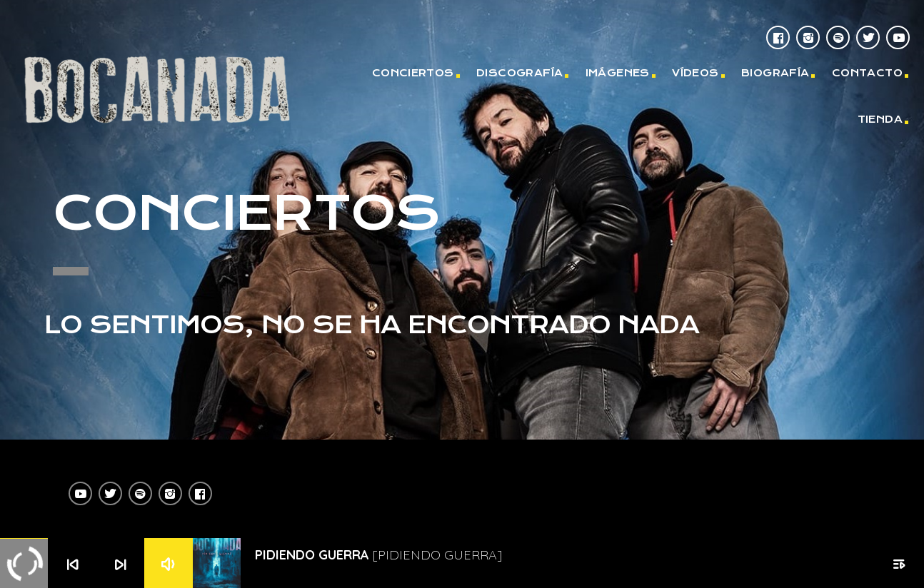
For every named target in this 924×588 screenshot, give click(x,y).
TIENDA (880, 119)
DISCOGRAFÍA (519, 73)
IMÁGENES (618, 73)
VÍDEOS (695, 73)
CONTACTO (867, 73)
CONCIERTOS (413, 73)
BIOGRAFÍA (775, 73)
